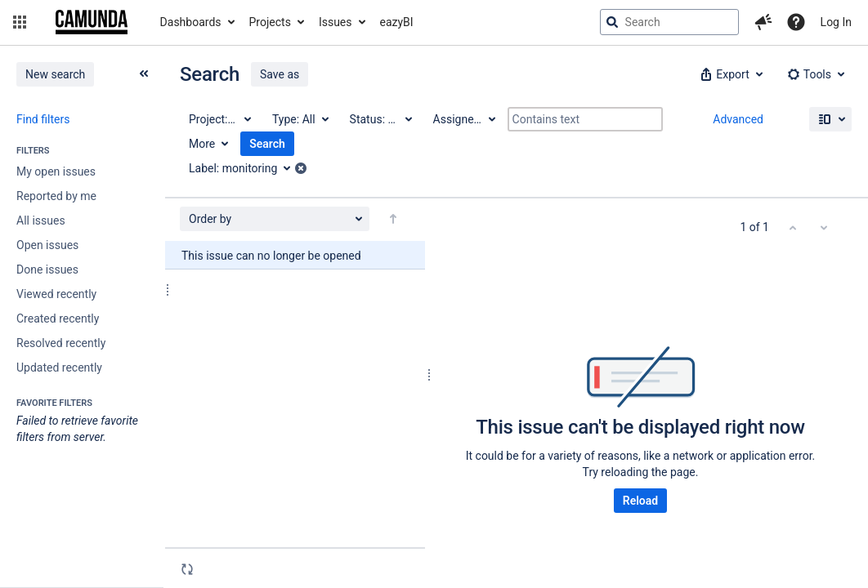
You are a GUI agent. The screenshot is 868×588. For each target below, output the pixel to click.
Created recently (58, 318)
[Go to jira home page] (92, 22)
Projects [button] (270, 22)
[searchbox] (669, 22)
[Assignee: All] (463, 119)
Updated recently (59, 367)
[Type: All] (300, 119)
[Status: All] (380, 119)
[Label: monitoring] (245, 168)
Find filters (43, 119)
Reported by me (56, 196)
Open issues (47, 245)
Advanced (738, 119)
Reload (640, 501)
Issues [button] (336, 22)
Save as (280, 74)
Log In (836, 22)
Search (267, 144)
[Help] (796, 22)
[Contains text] (585, 119)
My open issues (56, 171)
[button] (20, 22)
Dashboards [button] (191, 22)
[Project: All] (219, 119)
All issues (41, 220)
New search (55, 74)
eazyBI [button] (397, 22)
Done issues (47, 269)
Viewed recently (56, 294)
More (202, 144)
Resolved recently (61, 343)
